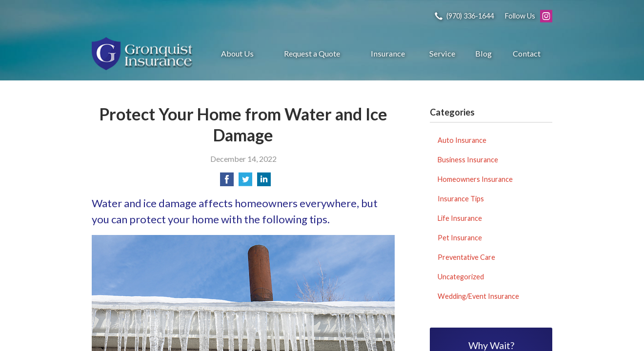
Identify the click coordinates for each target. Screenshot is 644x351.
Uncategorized (461, 277)
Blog (483, 53)
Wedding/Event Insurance (478, 296)
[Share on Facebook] (227, 182)
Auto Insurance (462, 140)
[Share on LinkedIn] (264, 182)
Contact (527, 53)
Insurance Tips (461, 199)
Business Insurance (468, 160)
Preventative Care (466, 257)
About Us (237, 53)
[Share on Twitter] (245, 182)
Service (442, 53)
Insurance (388, 53)
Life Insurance (460, 218)
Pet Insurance (460, 238)
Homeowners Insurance (475, 179)
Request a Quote (312, 53)
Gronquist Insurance (143, 54)
